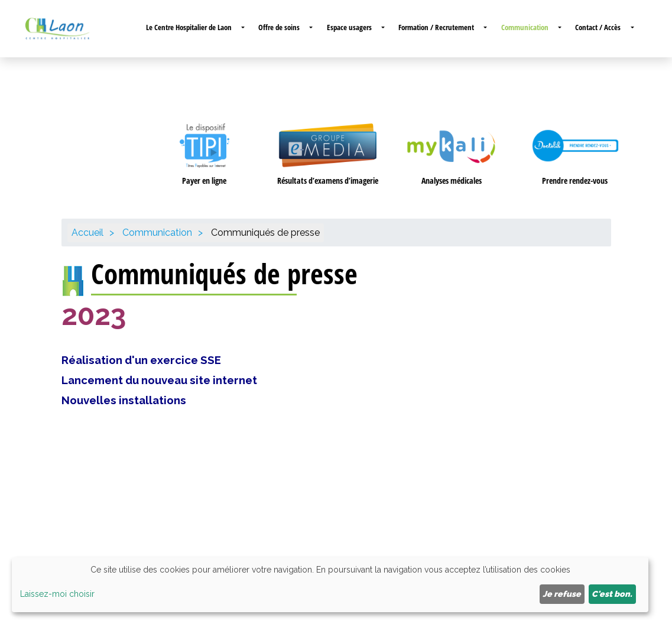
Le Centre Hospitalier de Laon (189, 27)
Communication (525, 27)
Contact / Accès (598, 27)
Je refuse (562, 594)
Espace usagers (349, 27)
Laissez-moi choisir (57, 594)
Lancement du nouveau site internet (159, 380)
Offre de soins (279, 27)
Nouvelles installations (124, 400)
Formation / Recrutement (436, 27)
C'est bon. (612, 594)
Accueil (87, 233)
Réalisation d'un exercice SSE (141, 360)
